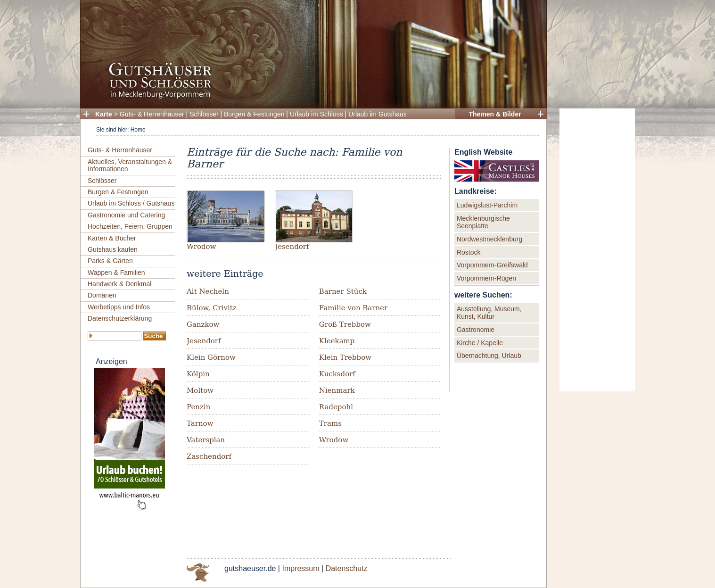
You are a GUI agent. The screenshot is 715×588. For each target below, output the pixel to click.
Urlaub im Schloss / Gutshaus (131, 203)
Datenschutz (347, 568)
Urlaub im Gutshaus (378, 114)
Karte (104, 114)
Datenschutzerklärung (120, 318)
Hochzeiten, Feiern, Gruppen (130, 226)
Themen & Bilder (495, 114)
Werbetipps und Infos (119, 307)
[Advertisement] (597, 250)
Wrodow (201, 247)
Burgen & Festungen (254, 114)
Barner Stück (343, 291)
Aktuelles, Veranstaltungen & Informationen (130, 165)
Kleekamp (337, 341)
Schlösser (204, 114)
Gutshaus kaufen (113, 249)
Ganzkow (203, 324)
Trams (330, 423)
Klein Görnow (211, 357)
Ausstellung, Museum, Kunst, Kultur (489, 313)
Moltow (200, 390)
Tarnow (200, 423)
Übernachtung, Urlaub (489, 356)
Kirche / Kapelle (480, 343)
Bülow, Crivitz (212, 308)
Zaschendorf (209, 456)
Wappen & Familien (116, 273)
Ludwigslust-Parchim (487, 205)
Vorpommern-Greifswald (492, 265)
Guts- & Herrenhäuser (152, 114)
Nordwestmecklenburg (489, 239)
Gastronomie (476, 330)
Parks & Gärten (110, 261)
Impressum (300, 568)
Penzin (198, 407)
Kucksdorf (337, 374)
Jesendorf (292, 247)
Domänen (102, 295)
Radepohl (336, 407)
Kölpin (198, 374)
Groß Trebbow (345, 324)
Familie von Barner (353, 308)
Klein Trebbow (345, 357)
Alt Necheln (208, 291)
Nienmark (337, 390)
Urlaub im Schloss (316, 114)
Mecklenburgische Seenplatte (483, 222)
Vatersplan (206, 440)
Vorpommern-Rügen (486, 278)
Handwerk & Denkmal (119, 284)
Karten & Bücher (112, 238)
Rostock (469, 252)
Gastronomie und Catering (126, 215)
